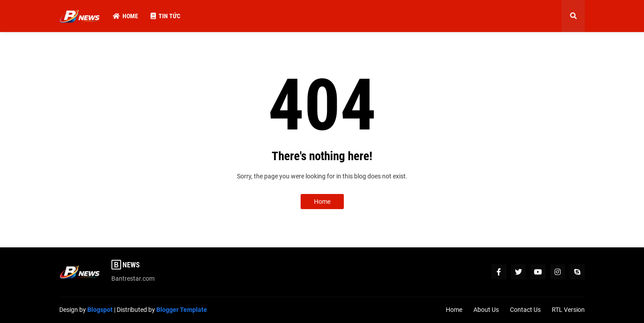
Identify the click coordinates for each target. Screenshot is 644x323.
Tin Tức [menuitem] (165, 16)
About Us (486, 310)
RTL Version (568, 310)
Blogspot (100, 310)
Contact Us (525, 310)
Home (322, 202)
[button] (573, 16)
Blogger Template (182, 310)
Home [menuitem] (125, 16)
